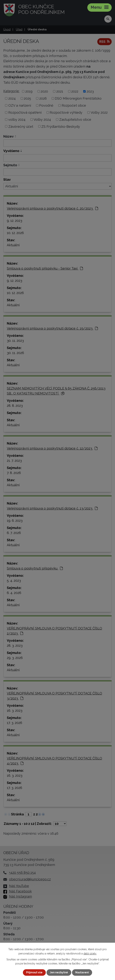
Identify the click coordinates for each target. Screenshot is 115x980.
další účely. (90, 953)
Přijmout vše (34, 972)
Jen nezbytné (59, 972)
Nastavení (82, 972)
